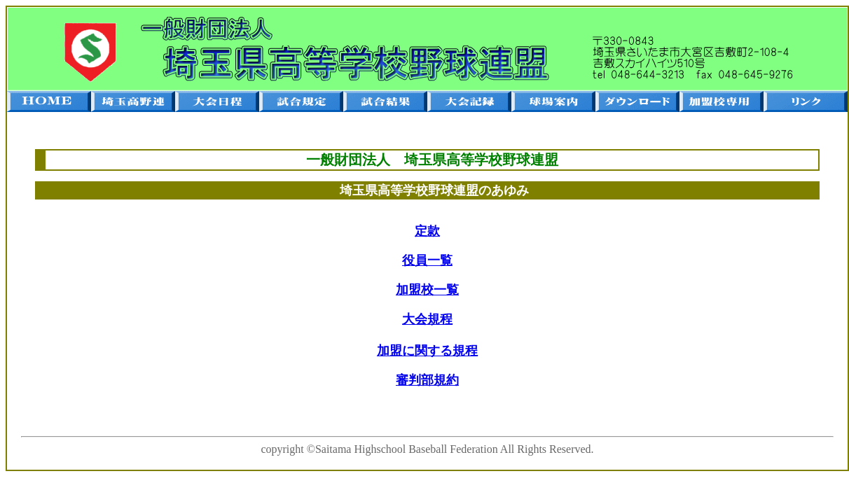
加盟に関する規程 (427, 351)
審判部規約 (427, 380)
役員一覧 (427, 260)
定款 (427, 231)
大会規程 (427, 319)
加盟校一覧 (427, 290)
